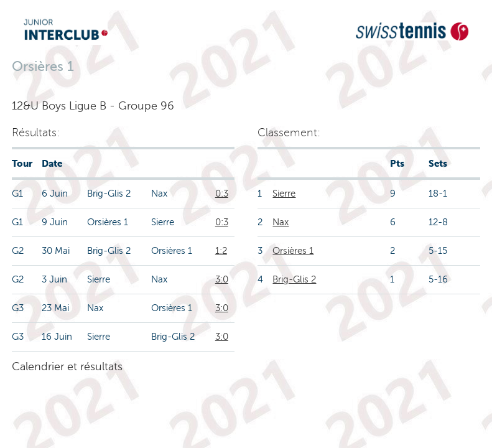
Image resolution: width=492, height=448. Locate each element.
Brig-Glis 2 (294, 279)
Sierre (284, 194)
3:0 (222, 279)
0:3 (222, 194)
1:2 (221, 251)
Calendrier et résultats (67, 366)
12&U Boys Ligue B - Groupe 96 (93, 106)
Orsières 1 (293, 251)
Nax (281, 222)
